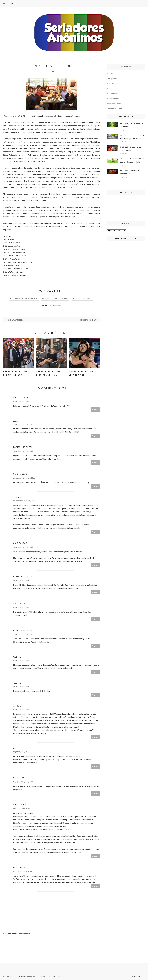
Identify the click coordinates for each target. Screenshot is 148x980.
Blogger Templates (10, 976)
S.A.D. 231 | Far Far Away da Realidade (131, 125)
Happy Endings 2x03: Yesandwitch (81, 373)
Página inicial (10, 3)
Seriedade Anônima (115, 104)
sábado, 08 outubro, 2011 (22, 809)
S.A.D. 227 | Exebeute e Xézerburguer (129, 172)
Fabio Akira (20, 778)
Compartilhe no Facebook (25, 298)
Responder (95, 410)
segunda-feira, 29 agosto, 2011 (24, 401)
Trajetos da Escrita (115, 109)
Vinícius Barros (22, 805)
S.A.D (109, 89)
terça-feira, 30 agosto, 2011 (23, 752)
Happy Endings (55, 305)
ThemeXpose (32, 976)
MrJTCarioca (21, 867)
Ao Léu (110, 74)
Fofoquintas (112, 79)
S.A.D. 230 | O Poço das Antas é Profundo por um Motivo (132, 137)
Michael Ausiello (50, 116)
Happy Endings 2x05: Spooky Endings (15, 373)
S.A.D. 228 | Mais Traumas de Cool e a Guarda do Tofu (132, 160)
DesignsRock (43, 976)
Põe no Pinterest (84, 298)
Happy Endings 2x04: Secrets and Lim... (48, 373)
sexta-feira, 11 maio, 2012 (23, 871)
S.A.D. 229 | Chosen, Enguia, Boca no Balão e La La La (131, 149)
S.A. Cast (111, 84)
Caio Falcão (20, 474)
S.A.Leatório (112, 94)
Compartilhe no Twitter (57, 298)
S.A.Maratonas (113, 99)
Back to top (138, 977)
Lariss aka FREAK (23, 447)
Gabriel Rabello (23, 397)
